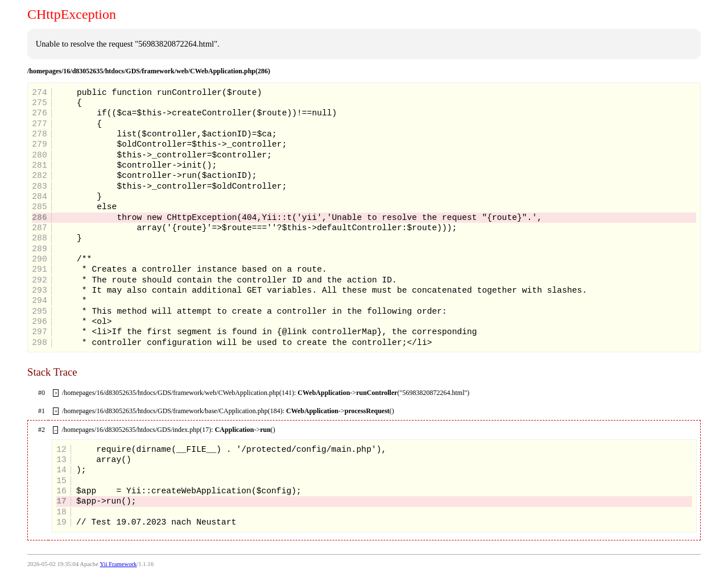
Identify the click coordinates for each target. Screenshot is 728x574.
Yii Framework (119, 564)
